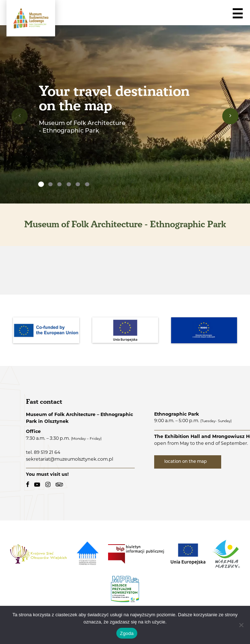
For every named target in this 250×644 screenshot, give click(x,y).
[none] (41, 184)
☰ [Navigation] (237, 14)
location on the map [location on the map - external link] (186, 462)
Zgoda (127, 633)
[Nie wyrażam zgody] (241, 625)
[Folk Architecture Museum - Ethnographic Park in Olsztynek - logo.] (31, 18)
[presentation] (20, 116)
